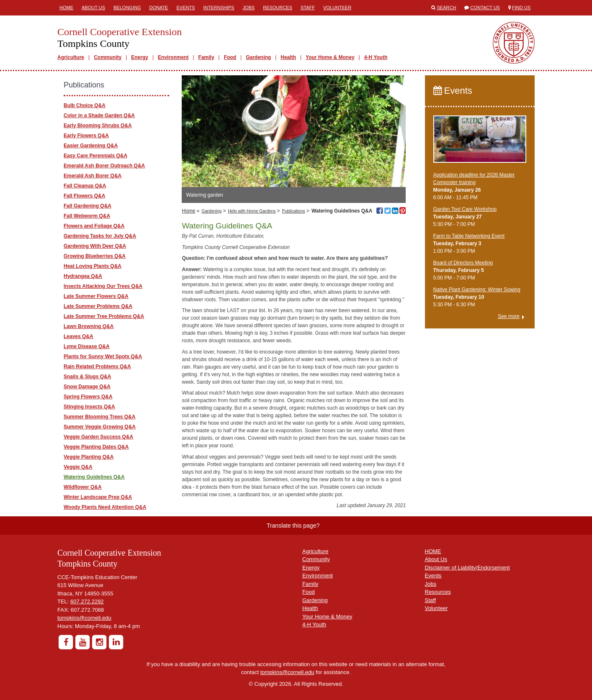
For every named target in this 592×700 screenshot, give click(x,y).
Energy (140, 57)
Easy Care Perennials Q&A (95, 156)
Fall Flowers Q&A (84, 196)
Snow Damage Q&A (87, 387)
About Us (93, 8)
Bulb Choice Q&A (85, 105)
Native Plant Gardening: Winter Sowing (477, 290)
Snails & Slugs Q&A (87, 377)
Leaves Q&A (79, 336)
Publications (294, 211)
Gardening (258, 57)
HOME (433, 551)
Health (288, 57)
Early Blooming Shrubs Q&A (98, 126)
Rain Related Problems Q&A (97, 367)
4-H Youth (376, 57)
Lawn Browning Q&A (89, 326)
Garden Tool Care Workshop (465, 209)
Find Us (521, 8)
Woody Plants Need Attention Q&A (105, 507)
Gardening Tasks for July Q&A (100, 236)
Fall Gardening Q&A (88, 206)
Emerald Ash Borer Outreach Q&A (104, 166)
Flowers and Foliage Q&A (94, 226)
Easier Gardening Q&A (91, 146)
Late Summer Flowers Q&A (96, 296)
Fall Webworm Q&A (87, 216)
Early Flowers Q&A (86, 136)
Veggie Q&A (78, 467)
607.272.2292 (87, 601)
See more (509, 316)
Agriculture (71, 57)
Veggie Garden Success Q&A (98, 437)
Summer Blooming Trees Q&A (99, 417)
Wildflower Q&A (83, 487)
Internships (219, 8)
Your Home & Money (330, 57)
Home (66, 8)
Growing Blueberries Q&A (95, 256)
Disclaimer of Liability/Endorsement (467, 568)
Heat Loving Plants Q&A (93, 266)
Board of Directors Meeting (463, 263)
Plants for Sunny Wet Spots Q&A (103, 356)
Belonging (127, 8)
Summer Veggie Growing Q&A (100, 427)
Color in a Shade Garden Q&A (99, 115)
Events (185, 8)
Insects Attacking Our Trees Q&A (103, 286)
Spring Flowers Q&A (88, 397)
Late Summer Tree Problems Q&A (104, 316)
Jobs (248, 8)
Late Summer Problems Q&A (98, 306)
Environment (173, 57)
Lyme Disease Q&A (87, 346)
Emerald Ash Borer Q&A (93, 176)
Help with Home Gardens (252, 211)
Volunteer (337, 8)
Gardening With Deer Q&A (95, 246)
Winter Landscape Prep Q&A (98, 497)
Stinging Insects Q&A (89, 407)
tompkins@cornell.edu (84, 618)
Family (206, 57)
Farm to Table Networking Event (469, 236)
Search (447, 8)
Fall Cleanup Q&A (85, 186)
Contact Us (485, 8)
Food (230, 57)
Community (108, 57)
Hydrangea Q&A (83, 276)
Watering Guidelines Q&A (94, 477)
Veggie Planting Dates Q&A (96, 447)
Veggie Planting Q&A (89, 457)
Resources (278, 8)
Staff (308, 8)
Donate (158, 8)
